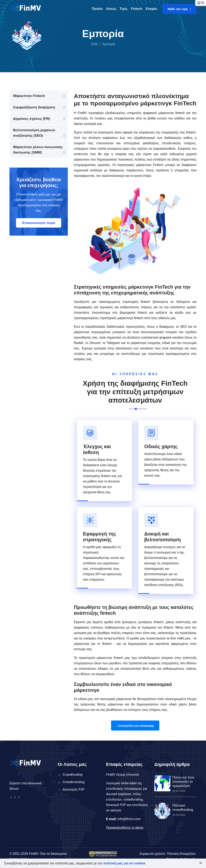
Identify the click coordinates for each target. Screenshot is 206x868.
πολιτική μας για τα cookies (124, 863)
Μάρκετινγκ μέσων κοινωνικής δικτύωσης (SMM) (38, 150)
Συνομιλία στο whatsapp (135, 725)
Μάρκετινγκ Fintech (29, 96)
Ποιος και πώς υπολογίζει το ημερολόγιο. (183, 781)
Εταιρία (151, 9)
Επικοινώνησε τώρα (39, 223)
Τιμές (124, 9)
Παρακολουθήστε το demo (125, 828)
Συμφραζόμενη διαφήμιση (34, 107)
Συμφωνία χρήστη (152, 854)
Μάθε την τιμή (179, 9)
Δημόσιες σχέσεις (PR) (31, 119)
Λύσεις (111, 9)
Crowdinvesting (74, 782)
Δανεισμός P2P (74, 789)
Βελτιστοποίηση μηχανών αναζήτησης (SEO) (34, 133)
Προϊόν (97, 9)
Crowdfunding (73, 775)
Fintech (137, 9)
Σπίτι (94, 44)
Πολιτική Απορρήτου (181, 854)
